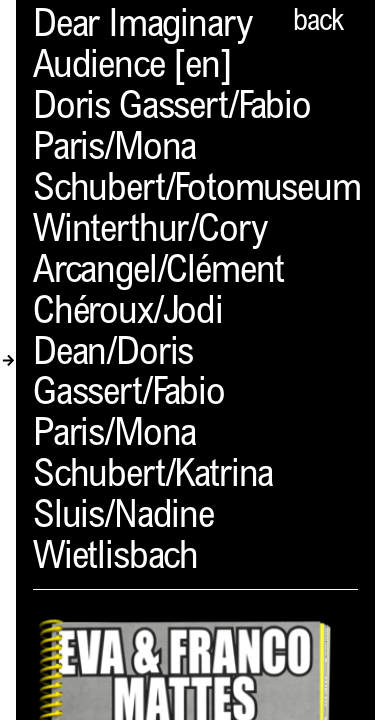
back (318, 23)
